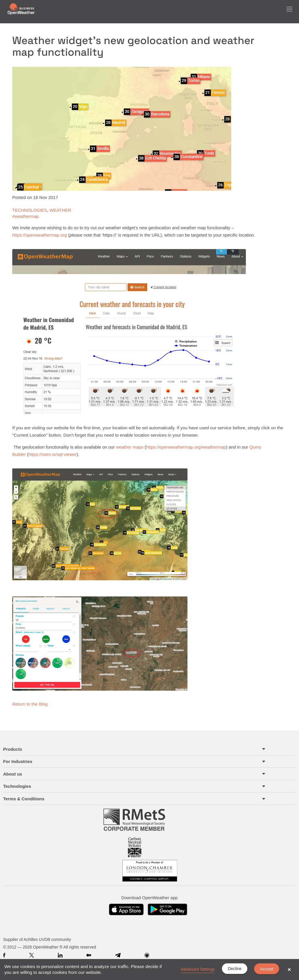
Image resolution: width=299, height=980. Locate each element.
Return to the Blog (30, 704)
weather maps (130, 447)
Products (13, 749)
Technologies (17, 786)
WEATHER (60, 210)
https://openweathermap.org (40, 235)
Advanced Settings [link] (198, 969)
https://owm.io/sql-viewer (53, 454)
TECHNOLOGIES (30, 210)
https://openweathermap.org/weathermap (186, 447)
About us (13, 774)
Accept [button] (267, 969)
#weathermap (26, 216)
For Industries (18, 761)
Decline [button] (235, 969)
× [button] (289, 970)
